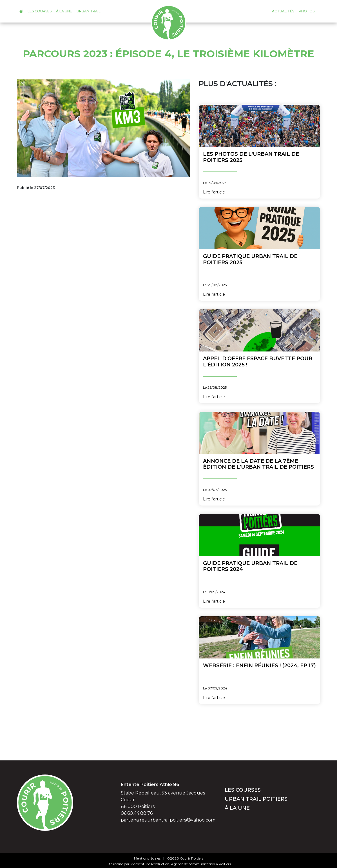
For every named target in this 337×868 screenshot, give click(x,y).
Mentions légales (147, 858)
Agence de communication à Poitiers (201, 864)
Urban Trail (89, 11)
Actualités (283, 11)
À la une (64, 11)
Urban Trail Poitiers (256, 799)
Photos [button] (307, 11)
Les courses (40, 11)
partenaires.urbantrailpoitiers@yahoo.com (168, 820)
